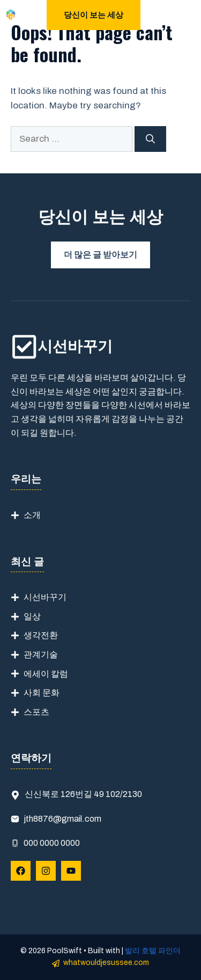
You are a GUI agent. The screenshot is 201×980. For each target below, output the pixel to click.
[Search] (150, 139)
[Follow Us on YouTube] (71, 871)
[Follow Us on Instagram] (46, 871)
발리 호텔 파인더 (153, 951)
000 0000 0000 (52, 843)
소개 (32, 515)
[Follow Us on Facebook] (21, 871)
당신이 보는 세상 (94, 15)
